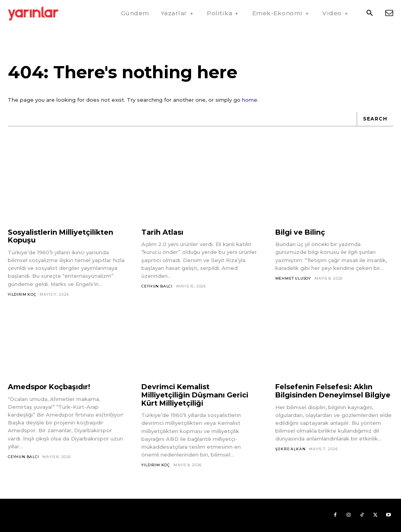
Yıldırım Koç (22, 294)
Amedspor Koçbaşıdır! (49, 387)
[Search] (375, 119)
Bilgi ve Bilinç (300, 232)
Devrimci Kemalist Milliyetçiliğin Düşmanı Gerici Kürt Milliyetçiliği (195, 395)
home (250, 100)
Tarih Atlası (162, 232)
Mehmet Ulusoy (293, 278)
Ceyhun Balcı (157, 286)
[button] (369, 13)
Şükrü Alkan (291, 449)
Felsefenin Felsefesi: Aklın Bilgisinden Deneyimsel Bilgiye (333, 391)
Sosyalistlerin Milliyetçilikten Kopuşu (61, 236)
